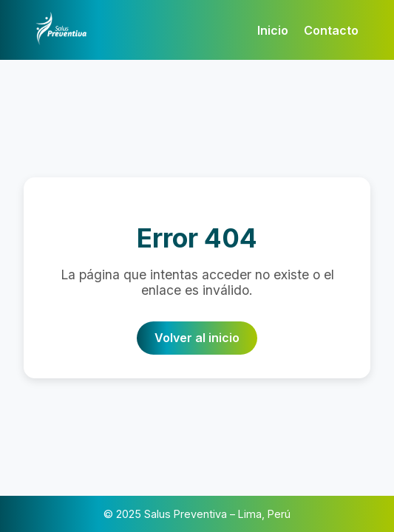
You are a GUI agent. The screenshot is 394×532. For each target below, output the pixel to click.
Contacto (331, 30)
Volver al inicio (197, 338)
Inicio (273, 30)
